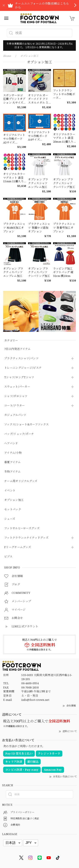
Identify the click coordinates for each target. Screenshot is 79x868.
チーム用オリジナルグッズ (21, 481)
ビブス (8, 557)
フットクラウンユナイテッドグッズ (26, 538)
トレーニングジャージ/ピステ (23, 368)
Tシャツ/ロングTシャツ (19, 377)
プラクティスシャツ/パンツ (21, 358)
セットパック (13, 510)
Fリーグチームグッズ (18, 547)
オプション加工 (14, 500)
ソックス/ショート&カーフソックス (26, 425)
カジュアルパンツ (15, 415)
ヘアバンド (11, 443)
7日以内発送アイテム (17, 349)
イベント (10, 491)
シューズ (10, 519)
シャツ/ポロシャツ (16, 396)
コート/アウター (14, 406)
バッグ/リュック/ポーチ (19, 434)
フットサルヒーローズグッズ (22, 528)
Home (7, 56)
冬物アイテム (12, 472)
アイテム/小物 (13, 453)
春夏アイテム (12, 462)
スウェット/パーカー (17, 387)
